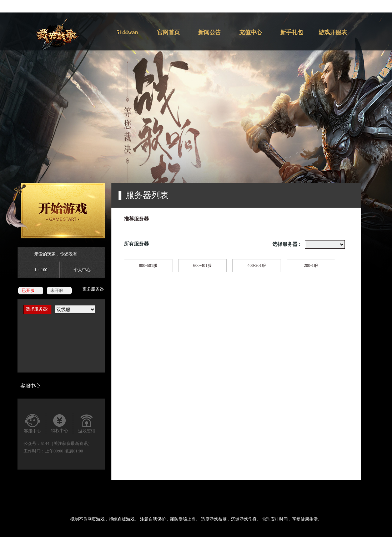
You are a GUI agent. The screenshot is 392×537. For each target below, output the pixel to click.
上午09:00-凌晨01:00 (64, 451)
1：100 (41, 270)
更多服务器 (93, 289)
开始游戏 (55, 211)
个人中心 (82, 270)
